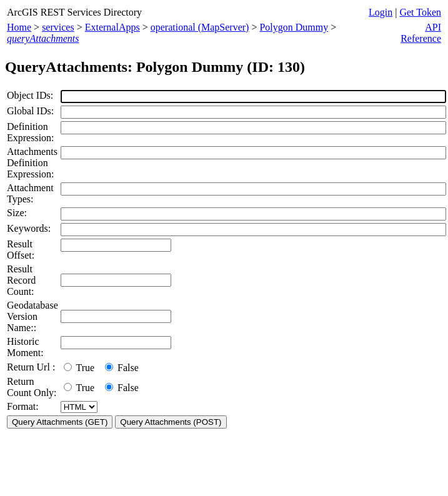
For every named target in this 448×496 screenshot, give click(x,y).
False (122, 368)
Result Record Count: (21, 280)
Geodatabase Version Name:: (32, 316)
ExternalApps (112, 27)
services (58, 27)
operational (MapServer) (200, 27)
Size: (17, 213)
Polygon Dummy (294, 27)
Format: (23, 406)
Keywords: (29, 228)
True (82, 368)
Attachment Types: (30, 193)
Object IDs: (30, 95)
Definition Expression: (31, 132)
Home (19, 27)
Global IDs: (30, 111)
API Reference (421, 33)
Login (381, 12)
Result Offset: (21, 250)
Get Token (420, 12)
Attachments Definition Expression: (32, 163)
